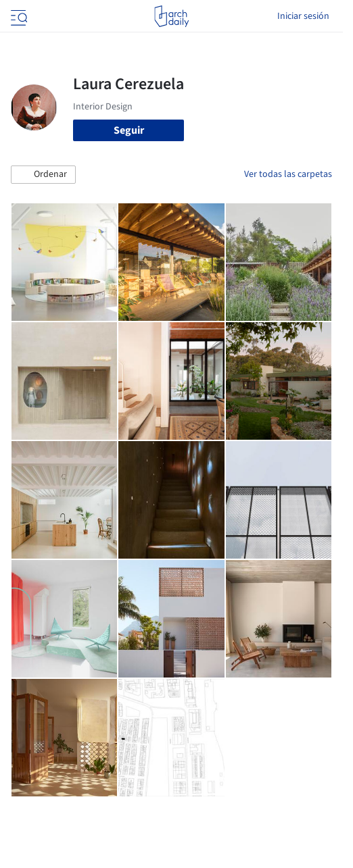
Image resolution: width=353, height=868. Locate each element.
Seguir (129, 130)
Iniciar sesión (303, 16)
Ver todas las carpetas (288, 174)
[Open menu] (18, 16)
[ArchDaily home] (171, 16)
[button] (43, 175)
